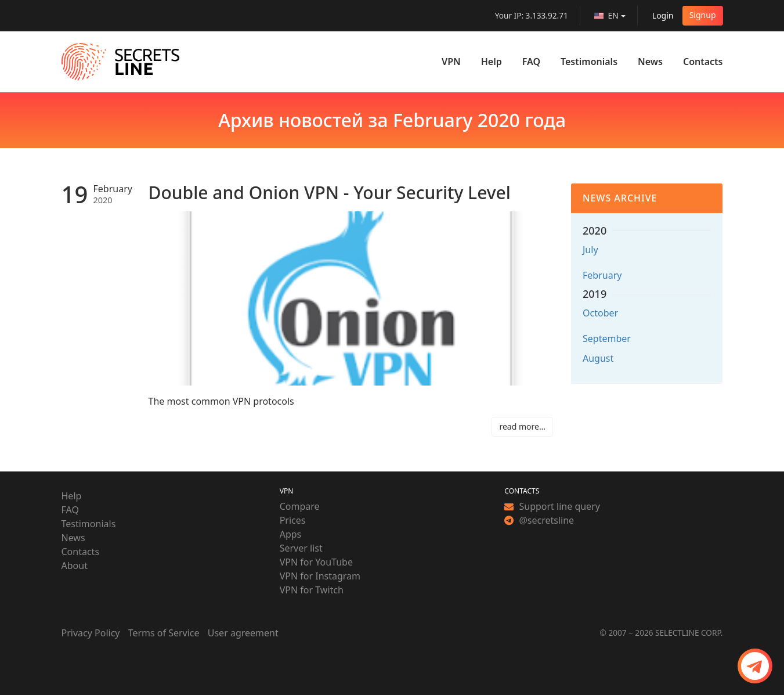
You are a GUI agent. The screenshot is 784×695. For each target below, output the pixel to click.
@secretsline (539, 520)
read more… (522, 426)
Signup (703, 15)
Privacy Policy (91, 633)
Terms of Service (164, 633)
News (650, 62)
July (590, 250)
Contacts (703, 62)
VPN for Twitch (312, 590)
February (602, 275)
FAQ (531, 62)
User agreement (243, 633)
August (598, 358)
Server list (301, 548)
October (600, 313)
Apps (291, 534)
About (75, 566)
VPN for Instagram (320, 576)
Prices (293, 520)
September (607, 339)
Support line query (552, 506)
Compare (300, 506)
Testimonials (589, 62)
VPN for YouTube (316, 562)
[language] (610, 16)
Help (492, 62)
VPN (451, 62)
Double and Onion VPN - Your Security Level (330, 192)
